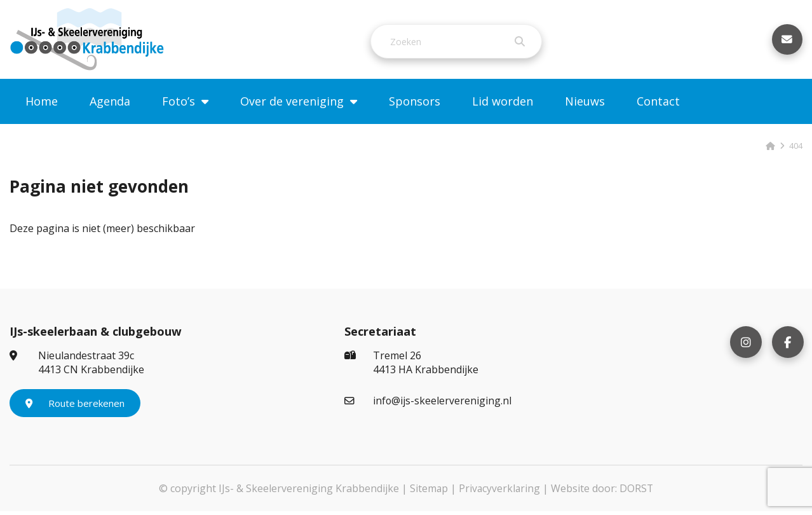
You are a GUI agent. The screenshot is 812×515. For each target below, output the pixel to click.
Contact (658, 105)
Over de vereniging (292, 105)
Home (42, 105)
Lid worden (503, 105)
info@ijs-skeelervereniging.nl (428, 404)
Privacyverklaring (499, 492)
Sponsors (415, 105)
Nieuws (585, 105)
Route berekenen (75, 407)
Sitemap (428, 492)
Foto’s (179, 105)
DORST (637, 492)
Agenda (110, 105)
